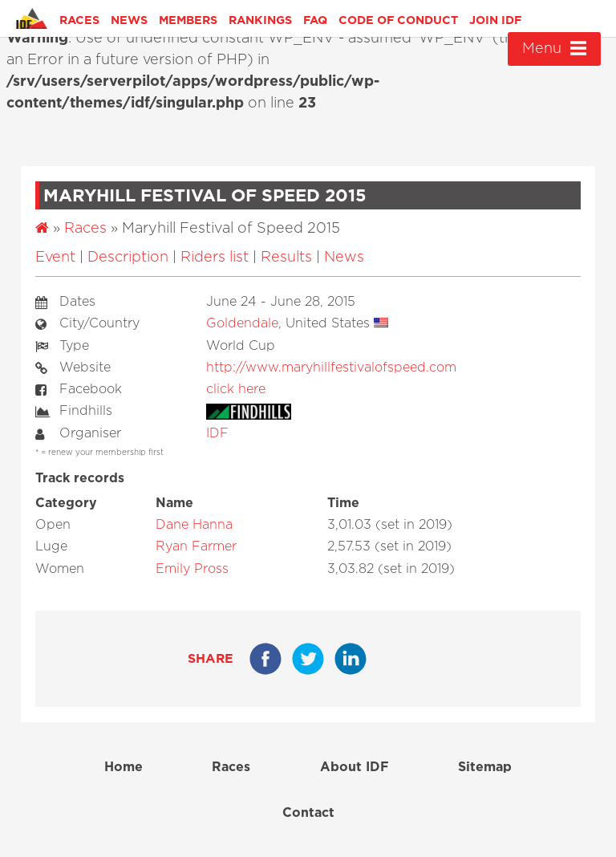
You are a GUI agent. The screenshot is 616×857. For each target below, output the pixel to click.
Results (286, 258)
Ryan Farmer (196, 546)
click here (236, 389)
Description (128, 258)
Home (124, 767)
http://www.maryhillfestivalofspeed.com (331, 368)
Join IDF (495, 20)
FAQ (315, 20)
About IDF (355, 767)
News (129, 20)
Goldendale (242, 323)
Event (55, 258)
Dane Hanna (194, 525)
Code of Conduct (398, 20)
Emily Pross (192, 569)
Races (79, 20)
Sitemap (485, 767)
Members (188, 20)
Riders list (215, 258)
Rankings (260, 20)
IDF (217, 433)
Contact (308, 813)
